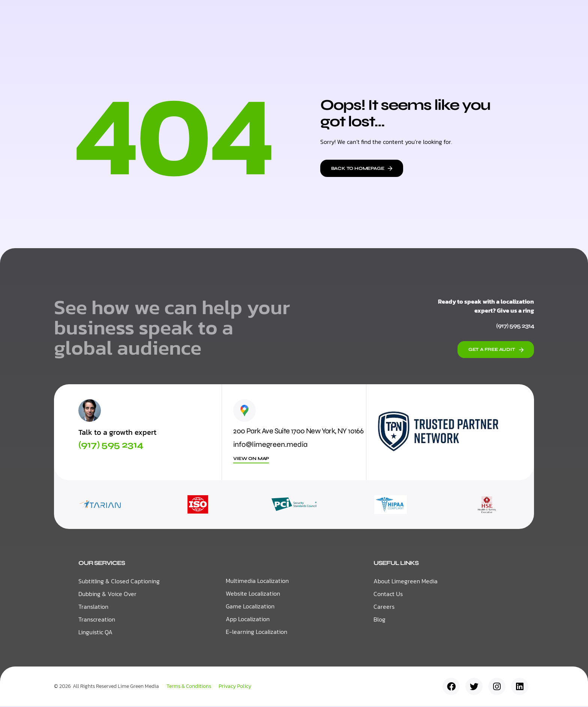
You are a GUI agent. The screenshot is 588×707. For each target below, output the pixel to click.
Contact (395, 15)
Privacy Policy (235, 687)
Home (185, 15)
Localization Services (244, 15)
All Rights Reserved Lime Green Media (116, 687)
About (357, 15)
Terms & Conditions (189, 687)
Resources (313, 15)
